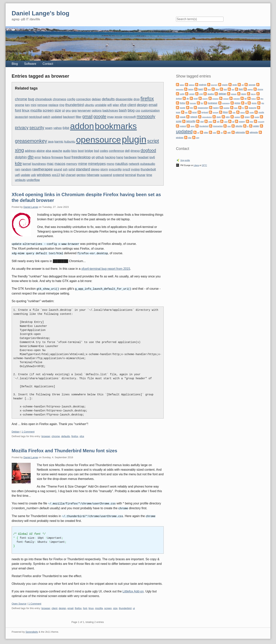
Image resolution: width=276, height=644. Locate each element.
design (142, 105)
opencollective (207, 117)
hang (120, 157)
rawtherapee (43, 169)
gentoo (81, 175)
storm (104, 169)
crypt (201, 94)
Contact (48, 64)
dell (127, 151)
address (30, 151)
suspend (106, 175)
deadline (211, 94)
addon (82, 126)
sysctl (126, 169)
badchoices (110, 111)
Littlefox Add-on (133, 590)
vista (214, 133)
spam (49, 128)
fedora (46, 157)
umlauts (20, 180)
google (100, 116)
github (100, 157)
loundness (39, 164)
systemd (118, 175)
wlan (116, 105)
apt (243, 85)
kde (18, 163)
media (252, 112)
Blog (15, 64)
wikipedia (254, 132)
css (138, 111)
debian (96, 99)
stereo (95, 169)
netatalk (183, 117)
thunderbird (74, 105)
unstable (101, 105)
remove (42, 105)
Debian (16, 431)
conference (116, 151)
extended (236, 99)
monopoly (146, 116)
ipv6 (152, 157)
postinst (237, 117)
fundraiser (213, 103)
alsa (48, 151)
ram (18, 169)
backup (191, 89)
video (206, 132)
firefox (147, 99)
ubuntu (89, 105)
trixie (229, 126)
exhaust (226, 99)
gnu (68, 111)
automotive (180, 89)
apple (235, 85)
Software (30, 64)
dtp (31, 157)
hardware (130, 157)
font (18, 110)
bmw (217, 89)
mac (50, 164)
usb (33, 175)
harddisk (226, 108)
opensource (99, 140)
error (38, 157)
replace (53, 105)
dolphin (21, 157)
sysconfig (115, 169)
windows (44, 175)
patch (46, 117)
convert (192, 94)
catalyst (250, 89)
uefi (17, 175)
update (25, 175)
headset (143, 157)
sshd (72, 169)
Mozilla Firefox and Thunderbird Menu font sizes (64, 450)
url (198, 133)
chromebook (44, 99)
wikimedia (240, 132)
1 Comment (28, 431)
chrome (21, 99)
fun (202, 103)
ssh (65, 169)
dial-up (253, 94)
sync (251, 122)
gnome (20, 105)
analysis (203, 85)
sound (58, 169)
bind (209, 89)
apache (57, 151)
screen (48, 110)
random (26, 169)
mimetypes (97, 164)
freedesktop (81, 157)
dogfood (148, 150)
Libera (196, 165)
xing (19, 150)
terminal (130, 175)
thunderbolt (148, 169)
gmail (87, 116)
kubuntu (70, 142)
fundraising (226, 103)
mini (34, 105)
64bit (66, 128)
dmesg (135, 151)
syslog (135, 169)
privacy (22, 128)
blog (131, 110)
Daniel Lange (31, 207)
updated (57, 117)
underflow (33, 180)
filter (79, 117)
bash (123, 110)
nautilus (122, 164)
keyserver (84, 111)
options (97, 111)
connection (83, 99)
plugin (134, 139)
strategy (242, 122)
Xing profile (185, 160)
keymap (216, 112)
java (51, 142)
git (93, 157)
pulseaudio (148, 164)
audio (67, 151)
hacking (110, 157)
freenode (193, 103)
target (193, 126)
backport (69, 117)
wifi (110, 105)
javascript (21, 117)
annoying (214, 85)
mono (110, 164)
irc (243, 108)
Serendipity (32, 631)
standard (83, 169)
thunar (141, 175)
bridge (89, 151)
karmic (59, 142)
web (229, 132)
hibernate (93, 175)
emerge (205, 99)
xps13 (56, 175)
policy (228, 117)
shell (202, 122)
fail (63, 175)
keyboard (205, 112)
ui (63, 110)
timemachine (218, 126)
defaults (108, 99)
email (153, 105)
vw (222, 133)
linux (26, 110)
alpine (41, 151)
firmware (57, 157)
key (28, 105)
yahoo (58, 128)
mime (83, 164)
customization (150, 111)
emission (215, 99)
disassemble (124, 99)
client (132, 105)
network (134, 164)
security (37, 128)
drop (136, 99)
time (149, 175)
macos (60, 164)
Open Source (19, 602)
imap (110, 117)
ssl (233, 122)
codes (104, 151)
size (58, 110)
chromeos (59, 99)
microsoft (129, 117)
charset (71, 175)
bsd (96, 151)
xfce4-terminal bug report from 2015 (106, 268)
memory (72, 164)
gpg (74, 111)
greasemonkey (31, 141)
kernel (27, 164)
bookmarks (116, 126)
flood (67, 157)
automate (252, 85)
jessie (119, 117)
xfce (123, 105)
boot (81, 151)
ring (62, 105)
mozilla (36, 110)
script (153, 141)
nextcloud (35, 117)
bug (31, 99)
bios (74, 151)
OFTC (204, 165)
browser (46, 436)
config (71, 99)
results (257, 117)
